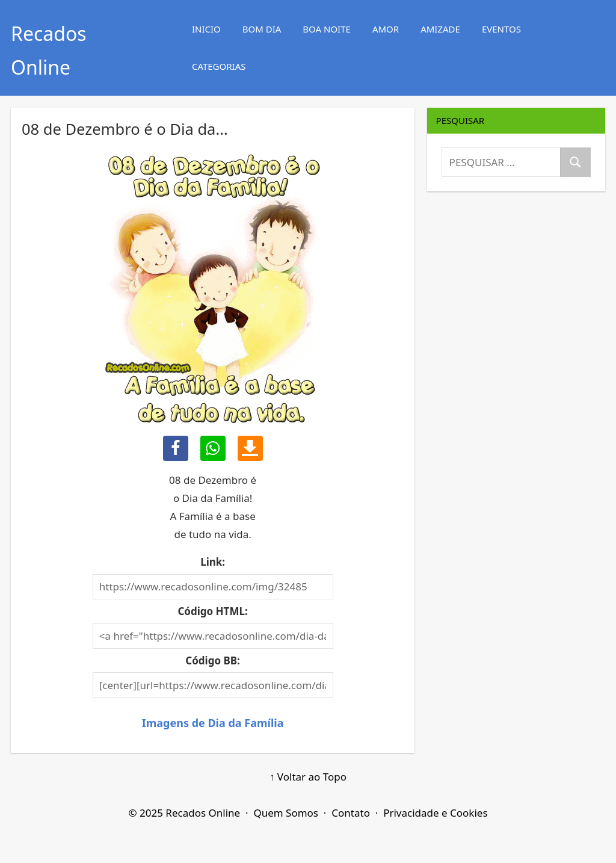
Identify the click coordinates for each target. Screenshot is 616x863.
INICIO (206, 29)
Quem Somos (286, 813)
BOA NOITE (327, 29)
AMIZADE (440, 29)
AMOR (386, 29)
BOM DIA (262, 29)
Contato (351, 813)
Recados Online (203, 813)
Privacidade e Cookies (435, 813)
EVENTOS (501, 29)
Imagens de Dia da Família (213, 723)
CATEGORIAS (219, 66)
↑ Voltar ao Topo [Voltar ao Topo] (308, 777)
